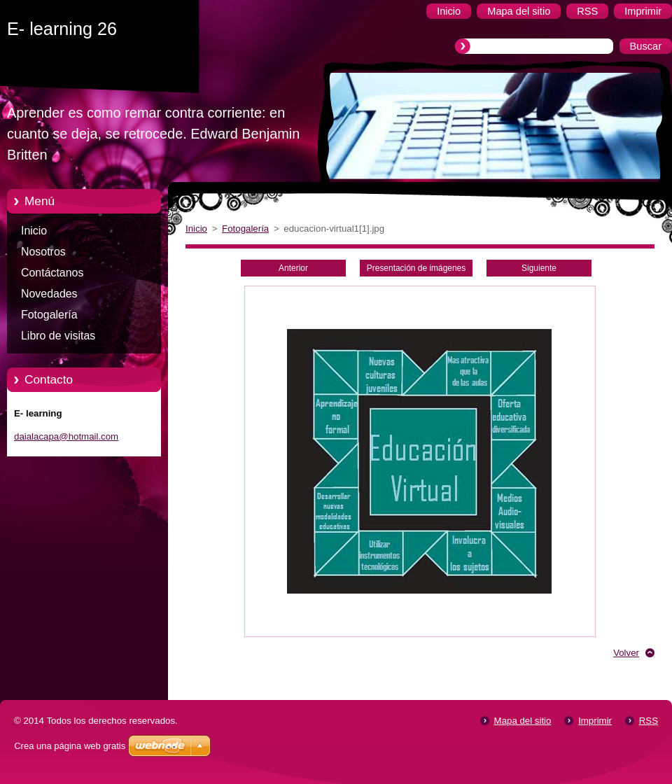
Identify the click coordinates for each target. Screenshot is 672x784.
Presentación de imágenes (416, 268)
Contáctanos (52, 273)
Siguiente (539, 268)
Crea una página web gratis (70, 746)
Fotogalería (49, 315)
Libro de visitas (58, 336)
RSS (649, 721)
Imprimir (595, 721)
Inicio (34, 231)
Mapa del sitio (523, 721)
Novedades (49, 294)
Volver (626, 653)
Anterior (293, 268)
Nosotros (43, 252)
